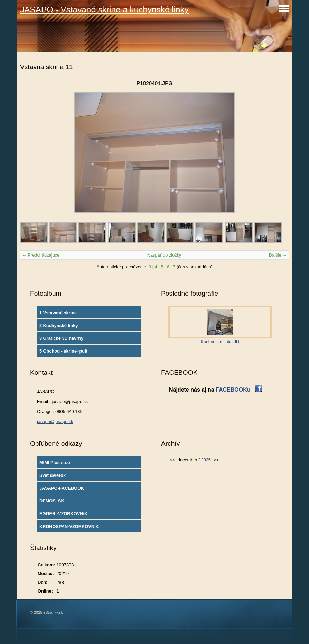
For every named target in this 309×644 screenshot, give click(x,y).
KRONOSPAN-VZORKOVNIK (69, 526)
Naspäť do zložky (164, 255)
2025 (206, 460)
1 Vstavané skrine (58, 313)
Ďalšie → (278, 255)
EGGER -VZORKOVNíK (63, 514)
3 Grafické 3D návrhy (61, 338)
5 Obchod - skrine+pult (63, 351)
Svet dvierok (53, 475)
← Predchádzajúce (41, 255)
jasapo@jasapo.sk (55, 421)
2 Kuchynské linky (59, 325)
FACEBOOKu (233, 390)
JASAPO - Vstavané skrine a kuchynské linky (104, 9)
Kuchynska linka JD (220, 342)
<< (172, 460)
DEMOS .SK (52, 501)
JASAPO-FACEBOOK (62, 488)
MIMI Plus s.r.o (55, 463)
